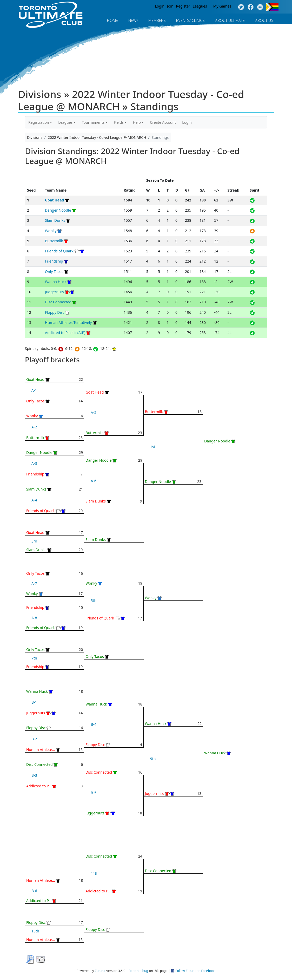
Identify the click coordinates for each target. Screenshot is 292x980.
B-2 (34, 739)
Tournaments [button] (93, 122)
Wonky (51, 231)
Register (183, 6)
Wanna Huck (56, 282)
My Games (222, 6)
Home (112, 20)
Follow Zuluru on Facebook (195, 971)
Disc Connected (58, 302)
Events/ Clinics (190, 20)
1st (153, 447)
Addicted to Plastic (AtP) (65, 333)
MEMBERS (157, 20)
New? (133, 20)
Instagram (260, 7)
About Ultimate (230, 20)
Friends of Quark (59, 251)
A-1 (34, 390)
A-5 (93, 412)
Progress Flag (272, 7)
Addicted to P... (39, 786)
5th (94, 601)
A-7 (34, 583)
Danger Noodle (58, 210)
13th (35, 931)
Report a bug (138, 971)
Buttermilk (54, 241)
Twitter (241, 7)
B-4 (94, 724)
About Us (264, 20)
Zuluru (100, 971)
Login (160, 6)
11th (95, 874)
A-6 (93, 481)
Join (170, 6)
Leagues (200, 6)
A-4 (34, 500)
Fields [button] (119, 122)
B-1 (34, 702)
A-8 (34, 618)
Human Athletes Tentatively (68, 322)
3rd (34, 541)
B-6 (34, 891)
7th (34, 658)
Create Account (163, 122)
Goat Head (54, 200)
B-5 (94, 793)
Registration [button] (39, 122)
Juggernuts (54, 292)
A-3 (34, 463)
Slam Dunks (55, 220)
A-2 (34, 427)
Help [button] (137, 122)
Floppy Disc (55, 312)
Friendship (54, 261)
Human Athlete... (41, 750)
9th (153, 759)
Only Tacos (54, 272)
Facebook (251, 7)
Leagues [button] (65, 122)
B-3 (34, 775)
